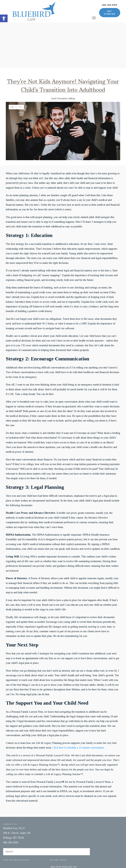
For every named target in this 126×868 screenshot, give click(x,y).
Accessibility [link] (87, 860)
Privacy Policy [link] (75, 860)
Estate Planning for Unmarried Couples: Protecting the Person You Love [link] (66, 848)
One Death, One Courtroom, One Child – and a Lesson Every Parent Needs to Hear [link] (65, 834)
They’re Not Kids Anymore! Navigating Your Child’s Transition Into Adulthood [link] (63, 39)
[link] (4, 18)
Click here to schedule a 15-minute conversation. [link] (78, 702)
